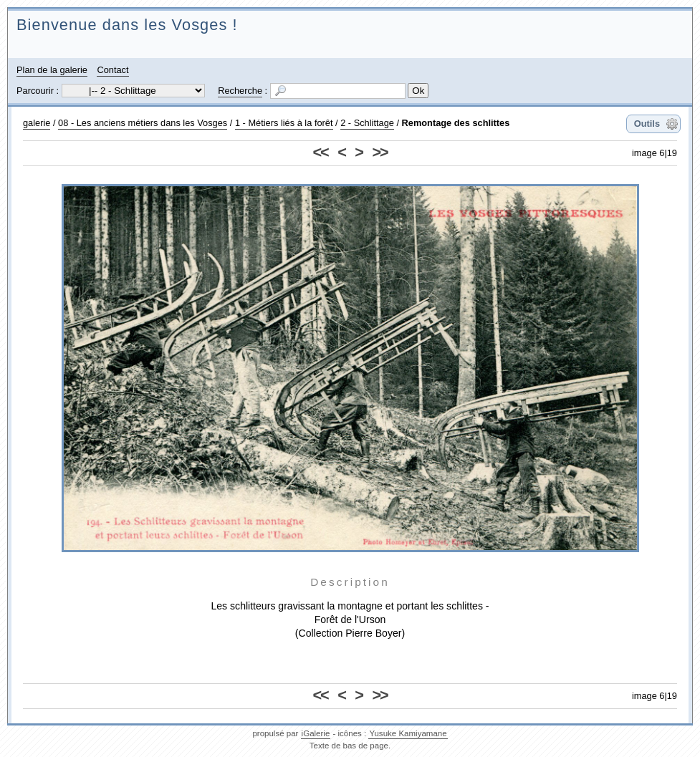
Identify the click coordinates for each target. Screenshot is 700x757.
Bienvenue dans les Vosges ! (127, 25)
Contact (112, 70)
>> (379, 152)
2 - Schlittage (367, 123)
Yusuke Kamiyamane (408, 733)
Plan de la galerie (52, 70)
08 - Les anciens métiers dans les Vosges (143, 123)
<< (321, 152)
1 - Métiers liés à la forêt (284, 123)
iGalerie (316, 733)
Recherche (240, 91)
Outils (647, 124)
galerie (37, 123)
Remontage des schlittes (456, 123)
